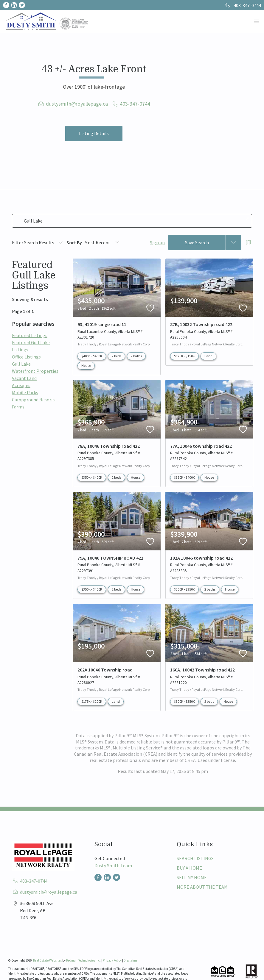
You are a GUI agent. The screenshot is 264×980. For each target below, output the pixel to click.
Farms (18, 407)
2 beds (117, 356)
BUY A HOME (189, 868)
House (86, 365)
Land (208, 356)
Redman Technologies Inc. (84, 960)
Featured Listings (30, 335)
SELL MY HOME (192, 877)
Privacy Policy (112, 960)
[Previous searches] (234, 242)
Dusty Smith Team (113, 865)
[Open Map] (249, 242)
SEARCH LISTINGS (195, 858)
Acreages (21, 385)
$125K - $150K (184, 356)
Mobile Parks (25, 392)
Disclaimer (131, 960)
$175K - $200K (92, 701)
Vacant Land (24, 378)
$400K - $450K (92, 356)
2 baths (136, 356)
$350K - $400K (92, 477)
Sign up (157, 242)
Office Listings (26, 357)
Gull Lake (21, 364)
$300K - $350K (184, 589)
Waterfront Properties (35, 371)
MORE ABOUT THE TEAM (202, 887)
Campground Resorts (34, 400)
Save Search (197, 242)
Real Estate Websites (48, 960)
